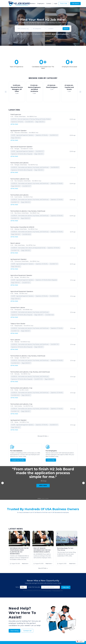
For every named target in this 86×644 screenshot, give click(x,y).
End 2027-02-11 (26, 283)
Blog (55, 602)
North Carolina (18, 406)
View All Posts (43, 525)
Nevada (17, 277)
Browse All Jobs (43, 436)
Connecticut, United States (22, 261)
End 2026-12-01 (54, 425)
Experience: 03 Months (17, 122)
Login (55, 4)
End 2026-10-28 (50, 315)
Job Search (75, 4)
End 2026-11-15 (15, 218)
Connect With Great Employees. (57, 34)
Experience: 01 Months (57, 183)
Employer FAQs (38, 602)
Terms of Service (57, 548)
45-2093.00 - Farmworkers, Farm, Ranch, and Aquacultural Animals (28, 248)
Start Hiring (14, 588)
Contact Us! (27, 588)
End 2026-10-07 (27, 186)
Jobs (23, 602)
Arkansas (17, 342)
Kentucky (17, 374)
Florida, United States (20, 117)
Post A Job (64, 4)
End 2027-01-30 (38, 379)
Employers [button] (41, 4)
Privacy (37, 638)
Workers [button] (33, 4)
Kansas (16, 422)
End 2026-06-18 (54, 296)
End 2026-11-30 (15, 250)
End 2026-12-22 (54, 135)
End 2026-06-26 (27, 234)
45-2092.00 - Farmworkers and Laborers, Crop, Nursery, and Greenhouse (30, 167)
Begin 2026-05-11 (16, 283)
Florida (16, 293)
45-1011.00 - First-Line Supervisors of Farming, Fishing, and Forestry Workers (31, 119)
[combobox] (39, 29)
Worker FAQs (48, 602)
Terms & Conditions (45, 638)
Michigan (17, 149)
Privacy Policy (48, 548)
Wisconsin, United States (21, 133)
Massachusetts (18, 326)
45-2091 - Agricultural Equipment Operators (22, 135)
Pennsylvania (18, 310)
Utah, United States (20, 245)
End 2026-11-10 (15, 202)
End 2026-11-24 (54, 264)
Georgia (17, 358)
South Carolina (18, 197)
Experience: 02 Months (57, 200)
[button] (80, 92)
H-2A (12, 117)
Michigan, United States (21, 165)
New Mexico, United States (22, 213)
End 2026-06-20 (15, 363)
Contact (49, 4)
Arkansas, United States (21, 229)
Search (66, 29)
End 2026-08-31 (55, 167)
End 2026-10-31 (40, 151)
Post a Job (51, 460)
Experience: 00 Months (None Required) (22, 154)
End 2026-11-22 (15, 331)
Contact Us (61, 602)
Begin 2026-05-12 (40, 122)
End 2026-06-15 (29, 122)
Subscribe (66, 544)
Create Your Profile (18, 460)
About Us (29, 602)
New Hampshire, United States (23, 181)
